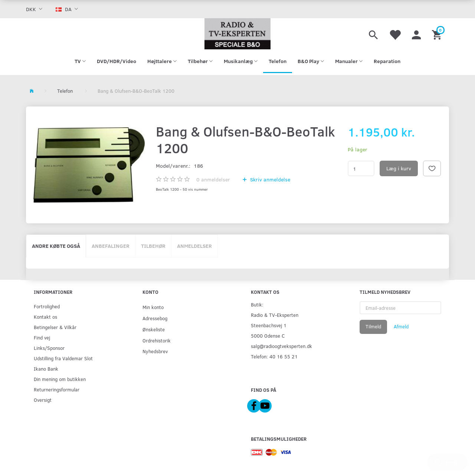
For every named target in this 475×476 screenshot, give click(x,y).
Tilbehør (153, 246)
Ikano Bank (46, 369)
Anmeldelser (194, 246)
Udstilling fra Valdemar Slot (63, 358)
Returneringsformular (57, 389)
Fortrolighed (47, 306)
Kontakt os (45, 317)
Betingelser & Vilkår (55, 327)
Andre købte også (56, 246)
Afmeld (401, 326)
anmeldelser (213, 179)
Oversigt (43, 400)
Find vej (42, 337)
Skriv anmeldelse (269, 179)
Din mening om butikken (60, 379)
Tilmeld (373, 326)
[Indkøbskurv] (438, 34)
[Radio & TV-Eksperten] (237, 34)
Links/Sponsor (49, 348)
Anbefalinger (111, 246)
